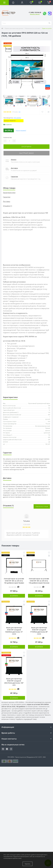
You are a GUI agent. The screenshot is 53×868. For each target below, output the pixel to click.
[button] (22, 3)
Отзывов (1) (7, 206)
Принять (27, 864)
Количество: (8, 137)
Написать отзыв (42, 506)
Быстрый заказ (26, 153)
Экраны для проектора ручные (14, 28)
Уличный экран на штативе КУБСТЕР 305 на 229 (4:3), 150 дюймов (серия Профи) (14, 581)
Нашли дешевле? (21, 130)
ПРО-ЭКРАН (17, 118)
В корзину (26, 147)
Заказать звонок (35, 14)
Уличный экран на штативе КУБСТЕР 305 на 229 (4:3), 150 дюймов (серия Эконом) (39, 581)
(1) (19, 112)
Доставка (14, 168)
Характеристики (9, 193)
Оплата (14, 160)
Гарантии (14, 177)
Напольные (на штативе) (33, 28)
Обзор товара (9, 188)
